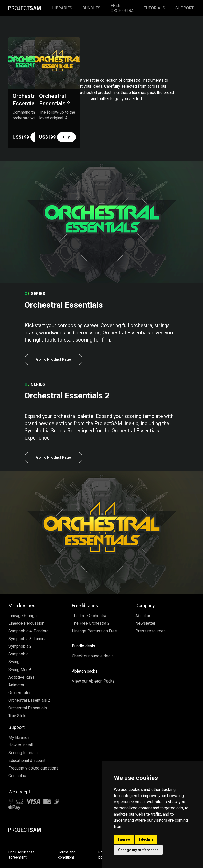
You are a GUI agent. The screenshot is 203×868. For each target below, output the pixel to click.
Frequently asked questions (33, 768)
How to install (21, 745)
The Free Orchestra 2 (91, 623)
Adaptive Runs (21, 677)
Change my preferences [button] (138, 850)
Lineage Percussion (26, 623)
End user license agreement (22, 855)
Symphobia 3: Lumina (27, 639)
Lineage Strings (23, 616)
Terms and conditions (67, 855)
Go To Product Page (54, 359)
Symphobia (18, 654)
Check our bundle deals (93, 656)
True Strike (18, 716)
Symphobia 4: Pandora (28, 631)
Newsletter (145, 623)
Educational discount (27, 760)
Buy (66, 137)
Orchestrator (20, 693)
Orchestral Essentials (28, 708)
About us (143, 616)
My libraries (19, 737)
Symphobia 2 (20, 646)
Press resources (151, 631)
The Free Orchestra (89, 616)
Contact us (18, 776)
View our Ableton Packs (93, 681)
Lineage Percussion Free (94, 631)
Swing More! (20, 670)
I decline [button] (146, 839)
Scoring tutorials (23, 753)
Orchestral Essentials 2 (29, 700)
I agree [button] (124, 839)
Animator (16, 685)
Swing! (15, 662)
